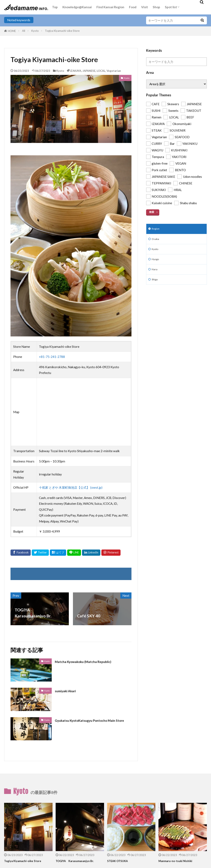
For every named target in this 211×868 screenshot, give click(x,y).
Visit (145, 7)
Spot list (171, 7)
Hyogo (156, 263)
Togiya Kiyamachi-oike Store (62, 31)
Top (55, 7)
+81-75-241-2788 (52, 357)
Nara (155, 274)
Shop (156, 7)
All (24, 31)
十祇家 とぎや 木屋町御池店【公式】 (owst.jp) (71, 487)
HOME (12, 31)
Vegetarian (114, 71)
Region (157, 229)
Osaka (156, 241)
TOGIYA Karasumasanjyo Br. (79, 861)
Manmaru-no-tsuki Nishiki (178, 861)
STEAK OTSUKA (120, 861)
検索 (152, 212)
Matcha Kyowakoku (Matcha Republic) (91, 661)
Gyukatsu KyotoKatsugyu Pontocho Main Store (89, 723)
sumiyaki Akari (69, 691)
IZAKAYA (76, 71)
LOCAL (101, 71)
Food (133, 7)
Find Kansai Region (110, 7)
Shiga (155, 285)
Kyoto (35, 31)
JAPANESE (89, 71)
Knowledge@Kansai (77, 7)
